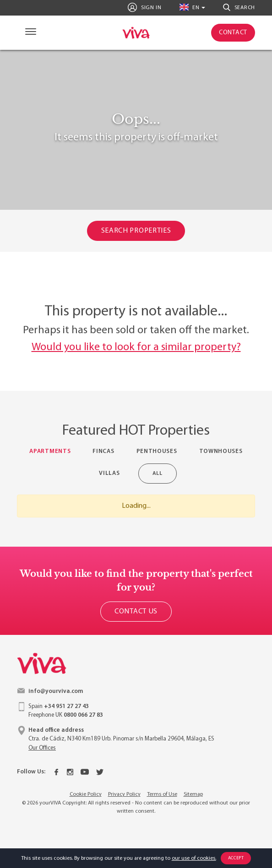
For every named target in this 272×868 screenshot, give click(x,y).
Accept (236, 858)
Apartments (50, 451)
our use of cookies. (194, 858)
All (160, 473)
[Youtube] (85, 772)
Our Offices (42, 748)
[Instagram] (70, 772)
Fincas (103, 451)
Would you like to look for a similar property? (136, 347)
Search (239, 7)
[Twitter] (100, 772)
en (190, 7)
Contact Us (136, 612)
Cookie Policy (86, 794)
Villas (109, 473)
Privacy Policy (124, 794)
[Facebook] (56, 772)
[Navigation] (29, 33)
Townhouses (221, 451)
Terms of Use (162, 794)
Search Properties (136, 231)
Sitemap (193, 794)
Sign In (144, 7)
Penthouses (157, 451)
